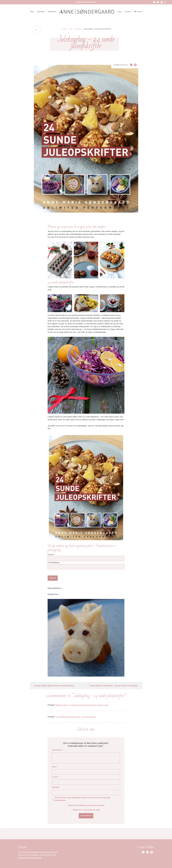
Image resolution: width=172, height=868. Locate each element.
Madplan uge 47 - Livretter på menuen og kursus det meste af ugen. (82, 705)
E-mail (55, 777)
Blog (32, 12)
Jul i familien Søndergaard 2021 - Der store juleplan (76, 717)
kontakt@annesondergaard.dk (30, 858)
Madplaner (52, 12)
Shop (120, 12)
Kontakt (128, 12)
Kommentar (57, 750)
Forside (64, 29)
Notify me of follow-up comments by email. (87, 805)
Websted (56, 787)
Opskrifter (41, 12)
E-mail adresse (53, 563)
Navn (55, 767)
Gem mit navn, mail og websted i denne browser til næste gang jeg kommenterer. (82, 799)
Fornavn (51, 555)
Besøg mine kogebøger (86, 2)
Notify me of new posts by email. (87, 810)
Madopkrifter (78, 29)
